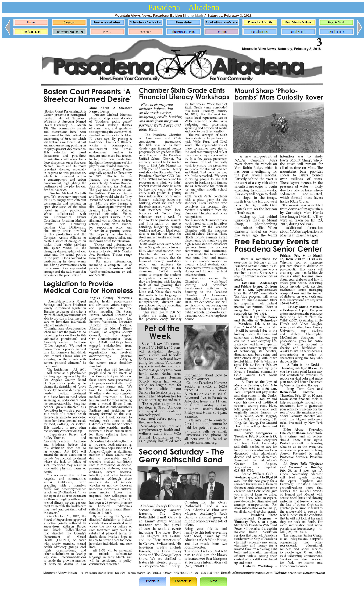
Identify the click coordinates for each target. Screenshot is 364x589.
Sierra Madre (195, 15)
